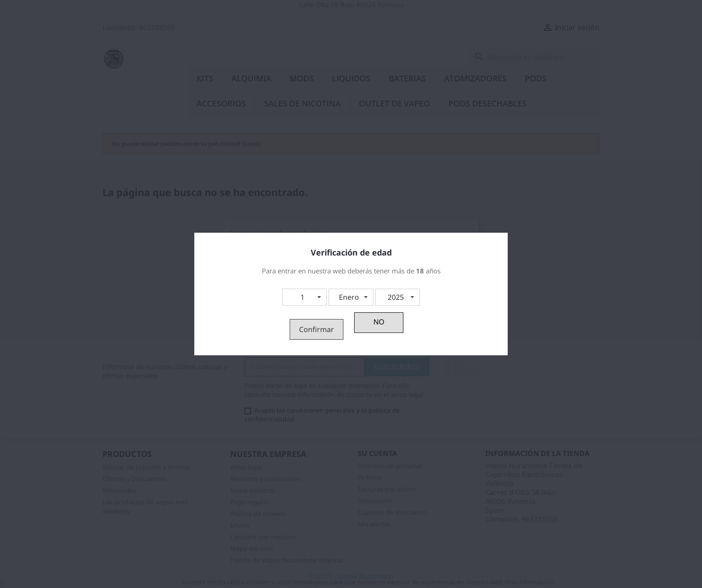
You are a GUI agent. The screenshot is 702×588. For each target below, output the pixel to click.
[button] (304, 297)
